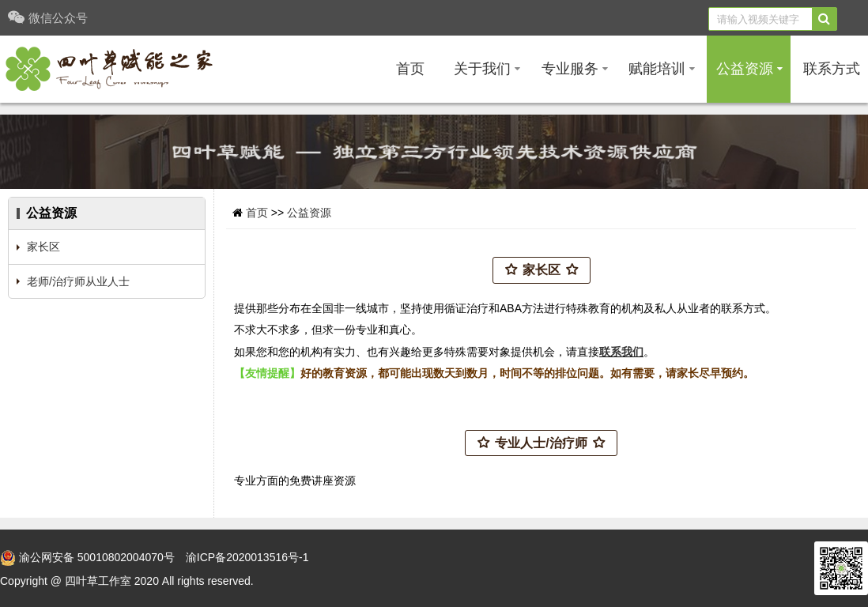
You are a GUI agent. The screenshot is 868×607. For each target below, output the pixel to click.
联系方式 (832, 69)
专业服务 (575, 69)
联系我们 (621, 352)
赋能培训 (662, 69)
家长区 (43, 247)
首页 (410, 69)
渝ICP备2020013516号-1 (247, 557)
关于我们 (487, 69)
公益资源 (749, 69)
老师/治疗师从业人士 (78, 281)
